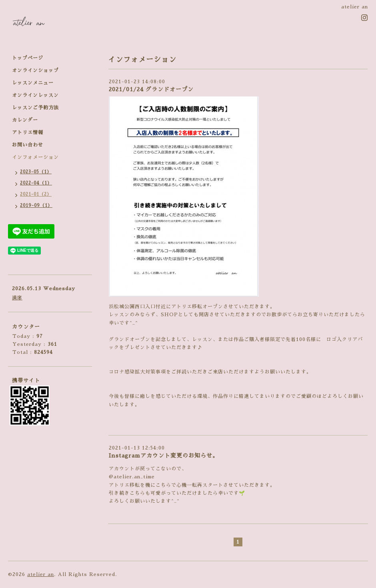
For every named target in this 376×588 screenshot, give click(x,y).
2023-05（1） (36, 172)
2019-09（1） (36, 206)
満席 (17, 298)
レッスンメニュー (33, 83)
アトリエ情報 (28, 132)
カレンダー (25, 120)
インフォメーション (35, 157)
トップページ (28, 58)
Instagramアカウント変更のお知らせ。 (164, 456)
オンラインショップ (35, 70)
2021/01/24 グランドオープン (151, 89)
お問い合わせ (28, 145)
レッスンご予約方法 (35, 108)
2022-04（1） (36, 183)
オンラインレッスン (35, 95)
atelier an (41, 574)
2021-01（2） (36, 194)
